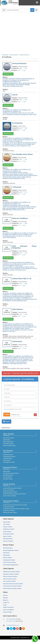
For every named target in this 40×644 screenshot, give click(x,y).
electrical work (11, 85)
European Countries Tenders (11, 574)
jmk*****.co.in (22, 348)
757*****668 (23, 284)
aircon (12, 143)
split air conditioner (10, 146)
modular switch (17, 210)
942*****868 (23, 223)
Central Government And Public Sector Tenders (15, 505)
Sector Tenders (9, 484)
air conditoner (14, 82)
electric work (27, 83)
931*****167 (23, 346)
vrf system (19, 236)
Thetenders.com (25, 638)
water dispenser (11, 237)
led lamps (27, 207)
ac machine (6, 262)
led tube (28, 208)
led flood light (13, 207)
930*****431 (23, 100)
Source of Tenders (8, 541)
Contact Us (6, 602)
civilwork (18, 79)
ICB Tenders (6, 553)
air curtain (10, 141)
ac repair (20, 293)
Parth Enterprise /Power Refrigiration (24, 247)
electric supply (21, 177)
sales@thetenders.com (13, 625)
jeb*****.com (22, 130)
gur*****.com (22, 161)
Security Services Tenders (10, 496)
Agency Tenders (7, 536)
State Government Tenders (10, 512)
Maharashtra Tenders (9, 438)
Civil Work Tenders (8, 479)
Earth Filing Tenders (8, 475)
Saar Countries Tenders (9, 581)
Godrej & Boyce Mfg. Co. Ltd (22, 279)
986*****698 (23, 128)
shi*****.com (21, 225)
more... (29, 146)
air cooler (32, 233)
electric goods (24, 174)
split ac (20, 83)
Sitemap (5, 598)
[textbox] (18, 10)
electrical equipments (15, 178)
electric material (28, 175)
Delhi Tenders (7, 440)
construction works (27, 79)
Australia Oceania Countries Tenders (13, 584)
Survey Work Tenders (8, 490)
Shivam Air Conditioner (20, 218)
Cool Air (15, 95)
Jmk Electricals (17, 341)
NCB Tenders (7, 555)
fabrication (20, 363)
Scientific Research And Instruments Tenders (14, 494)
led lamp (21, 207)
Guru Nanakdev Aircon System (22, 154)
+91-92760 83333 (11, 619)
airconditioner (14, 83)
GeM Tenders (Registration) (11, 565)
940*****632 (23, 68)
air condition (6, 110)
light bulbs (9, 210)
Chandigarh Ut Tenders (9, 462)
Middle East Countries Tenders (11, 572)
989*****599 (23, 192)
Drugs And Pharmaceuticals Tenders (12, 488)
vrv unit (25, 236)
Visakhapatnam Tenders (9, 457)
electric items (10, 175)
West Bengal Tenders (8, 442)
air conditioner (13, 80)
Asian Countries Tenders (10, 579)
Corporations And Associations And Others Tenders (16, 509)
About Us (6, 600)
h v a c (25, 113)
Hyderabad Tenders (8, 455)
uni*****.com (22, 70)
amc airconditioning (17, 144)
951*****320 (23, 253)
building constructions (17, 86)
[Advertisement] (19, 32)
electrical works (20, 85)
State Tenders (9, 434)
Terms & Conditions (8, 610)
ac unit (12, 262)
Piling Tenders (7, 471)
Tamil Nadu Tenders (8, 444)
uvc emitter (11, 270)
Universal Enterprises (19, 63)
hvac (29, 113)
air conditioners (22, 80)
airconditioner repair (28, 299)
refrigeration (10, 114)
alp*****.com (22, 316)
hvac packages (27, 144)
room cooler (22, 205)
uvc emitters (19, 270)
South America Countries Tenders (12, 586)
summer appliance (22, 146)
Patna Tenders (7, 460)
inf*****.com (21, 255)
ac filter (7, 293)
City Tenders (8, 451)
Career (5, 605)
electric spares (12, 177)
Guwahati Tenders (8, 458)
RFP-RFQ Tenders (8, 548)
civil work (5, 79)
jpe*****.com (22, 194)
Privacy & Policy (7, 612)
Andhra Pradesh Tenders (9, 445)
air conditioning (15, 233)
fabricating (13, 363)
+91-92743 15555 (11, 621)
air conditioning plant (16, 140)
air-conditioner (10, 265)
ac (3, 138)
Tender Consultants (8, 607)
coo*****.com (22, 102)
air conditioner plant (16, 295)
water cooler (33, 114)
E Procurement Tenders (9, 562)
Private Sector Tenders (9, 511)
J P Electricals (17, 187)
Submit (6, 421)
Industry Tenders (8, 527)
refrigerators (25, 114)
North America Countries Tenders (12, 588)
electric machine (18, 175)
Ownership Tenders (11, 501)
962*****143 (23, 159)
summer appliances (14, 174)
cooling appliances (19, 267)
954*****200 (23, 314)
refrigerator (18, 114)
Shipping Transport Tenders (10, 492)
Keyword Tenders (10, 467)
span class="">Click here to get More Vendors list (21, 373)
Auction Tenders (8, 558)
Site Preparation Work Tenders (11, 473)
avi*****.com (21, 285)
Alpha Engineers (18, 309)
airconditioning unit (28, 143)
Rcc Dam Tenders (7, 477)
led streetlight (21, 208)
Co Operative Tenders (9, 507)
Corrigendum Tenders (9, 560)
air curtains (17, 141)
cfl (8, 207)
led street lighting (11, 208)
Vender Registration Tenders (11, 550)
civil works (12, 79)
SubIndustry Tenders (9, 529)
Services (5, 595)
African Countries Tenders (10, 576)
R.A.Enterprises (17, 123)
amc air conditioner (24, 234)
